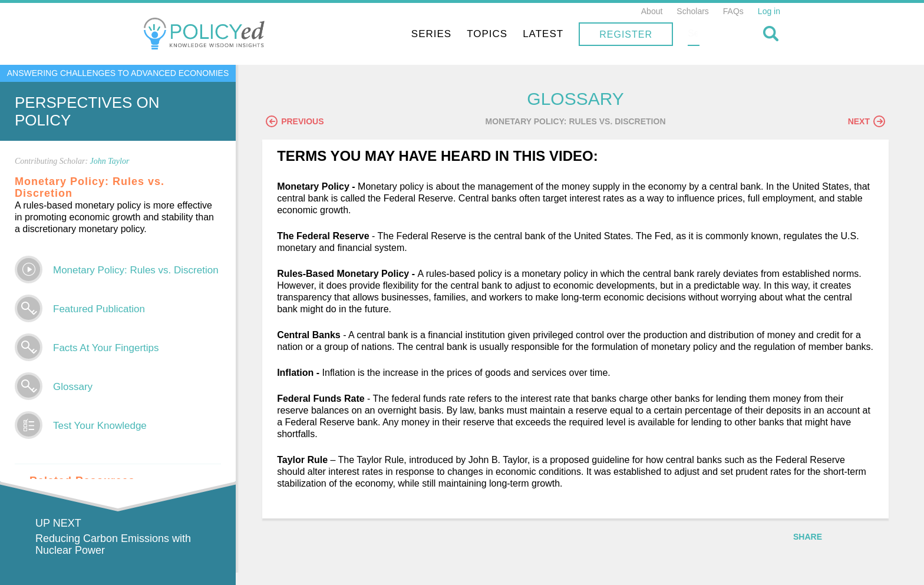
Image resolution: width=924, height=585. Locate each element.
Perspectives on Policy (87, 111)
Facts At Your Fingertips (106, 348)
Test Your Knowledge (100, 426)
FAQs (733, 11)
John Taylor (110, 161)
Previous (303, 122)
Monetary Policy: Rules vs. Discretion (136, 270)
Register (701, 34)
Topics (562, 34)
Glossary (73, 387)
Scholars (692, 11)
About (652, 11)
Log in (769, 11)
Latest (618, 34)
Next (867, 122)
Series (507, 34)
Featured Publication (99, 309)
